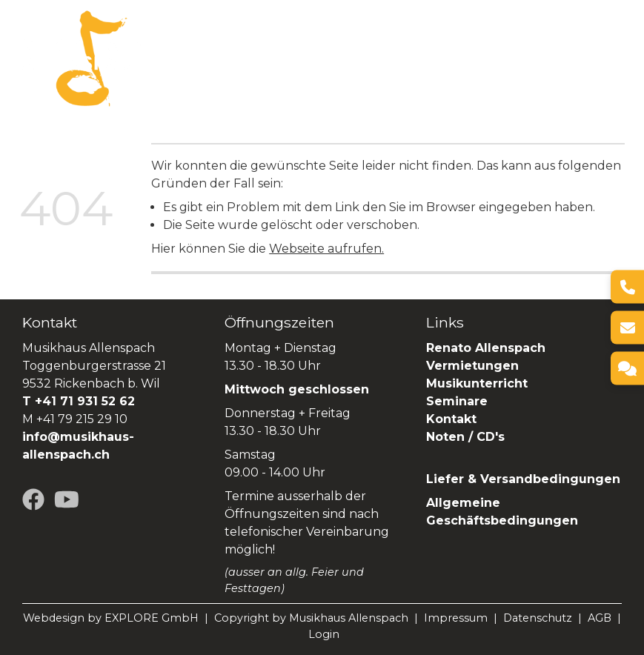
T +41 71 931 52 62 (79, 401)
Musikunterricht (477, 383)
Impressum (456, 618)
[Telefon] (627, 287)
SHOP (370, 68)
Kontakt (451, 419)
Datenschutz (538, 618)
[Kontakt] (627, 369)
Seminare (176, 68)
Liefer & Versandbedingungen (523, 479)
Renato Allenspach (279, 68)
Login (324, 634)
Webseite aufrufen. (326, 249)
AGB (600, 618)
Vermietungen (414, 49)
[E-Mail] (627, 328)
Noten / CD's (467, 437)
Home (164, 49)
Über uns (224, 49)
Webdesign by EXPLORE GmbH (111, 618)
